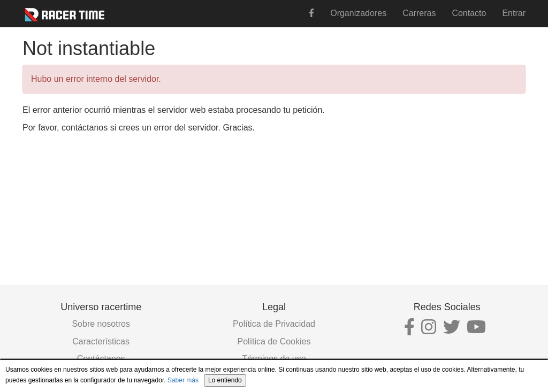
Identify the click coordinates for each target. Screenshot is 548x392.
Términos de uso (274, 359)
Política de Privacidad (274, 324)
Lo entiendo (225, 380)
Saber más (183, 380)
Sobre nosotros (101, 324)
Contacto (469, 13)
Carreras (419, 13)
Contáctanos (101, 359)
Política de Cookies (274, 341)
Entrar (514, 13)
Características (101, 341)
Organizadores (358, 13)
